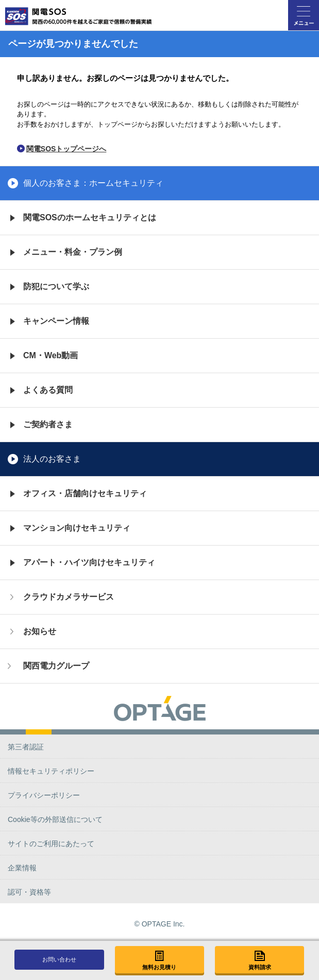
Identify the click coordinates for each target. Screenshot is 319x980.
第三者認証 (26, 747)
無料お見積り (159, 967)
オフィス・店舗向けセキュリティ (85, 493)
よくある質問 (48, 390)
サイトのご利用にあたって (51, 844)
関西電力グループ (56, 666)
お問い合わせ (59, 959)
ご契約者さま (48, 424)
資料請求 (260, 967)
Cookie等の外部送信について (55, 819)
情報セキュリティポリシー (51, 771)
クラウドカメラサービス (69, 597)
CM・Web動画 (51, 355)
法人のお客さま (52, 459)
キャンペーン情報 (56, 321)
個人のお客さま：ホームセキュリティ (93, 183)
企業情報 (22, 868)
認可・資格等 (29, 892)
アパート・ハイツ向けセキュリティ (89, 562)
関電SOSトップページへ (66, 149)
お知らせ (40, 631)
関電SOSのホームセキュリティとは (90, 217)
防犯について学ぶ (56, 286)
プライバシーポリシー (44, 795)
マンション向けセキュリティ (77, 528)
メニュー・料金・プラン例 (73, 252)
